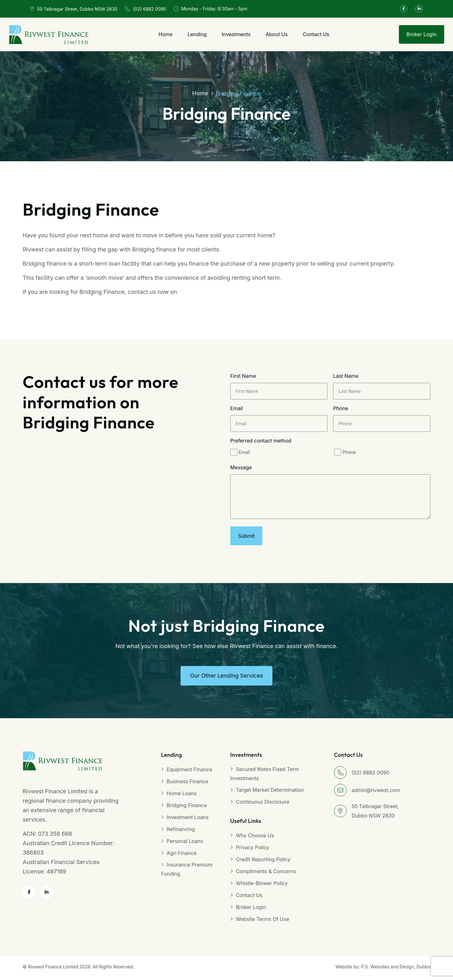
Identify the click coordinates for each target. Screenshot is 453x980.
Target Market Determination (270, 792)
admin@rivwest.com (376, 793)
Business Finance (187, 784)
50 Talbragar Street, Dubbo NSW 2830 (74, 9)
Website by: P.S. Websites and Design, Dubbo (383, 969)
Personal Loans (185, 844)
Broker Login (422, 34)
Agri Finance (182, 856)
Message (241, 468)
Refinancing (181, 832)
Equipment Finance (190, 772)
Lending (197, 34)
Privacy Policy (253, 850)
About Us (277, 34)
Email (237, 409)
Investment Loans (188, 820)
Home (165, 34)
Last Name (346, 377)
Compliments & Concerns (266, 874)
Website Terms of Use (263, 922)
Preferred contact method (261, 442)
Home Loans (182, 796)
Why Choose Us (255, 838)
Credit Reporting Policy (263, 862)
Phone (341, 409)
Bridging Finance (187, 808)
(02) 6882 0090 (145, 9)
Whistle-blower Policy (262, 886)
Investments (236, 34)
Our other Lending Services (226, 678)
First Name (243, 377)
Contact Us (316, 34)
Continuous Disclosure (263, 804)
